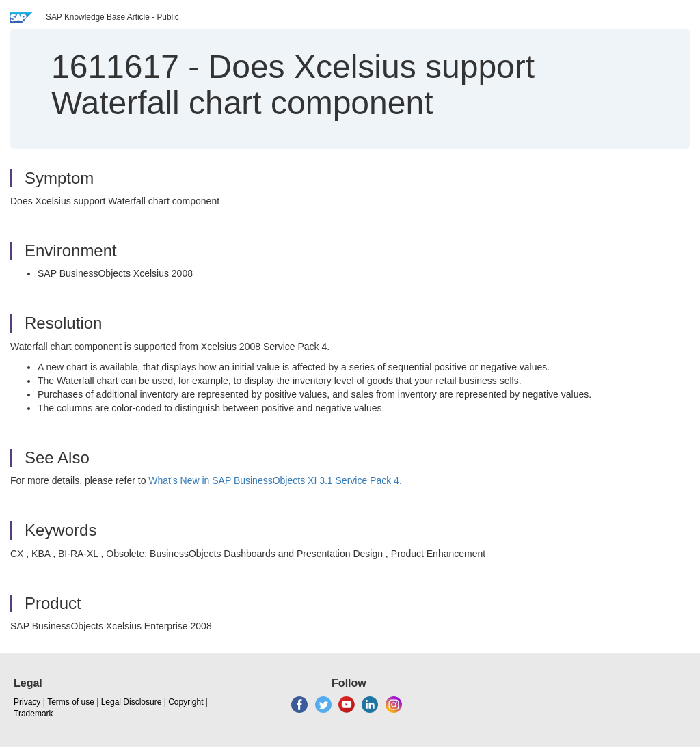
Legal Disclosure (132, 702)
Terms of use (71, 702)
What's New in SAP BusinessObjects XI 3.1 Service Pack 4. (275, 480)
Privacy (27, 702)
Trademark (33, 714)
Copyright (186, 702)
